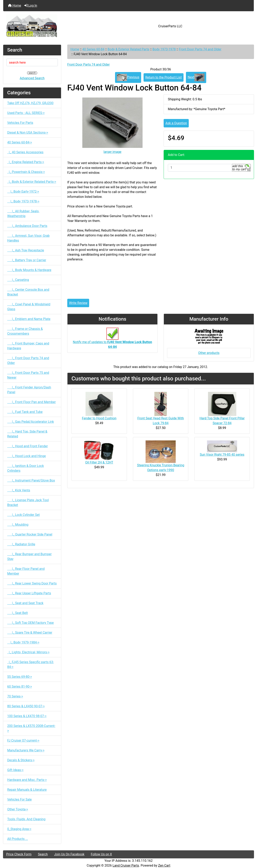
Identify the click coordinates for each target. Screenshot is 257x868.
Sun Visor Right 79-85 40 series (222, 455)
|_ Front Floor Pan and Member (32, 402)
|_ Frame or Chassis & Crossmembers (25, 331)
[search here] (32, 62)
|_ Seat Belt (17, 613)
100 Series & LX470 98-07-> (27, 716)
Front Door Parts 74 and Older (200, 49)
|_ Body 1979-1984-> (23, 642)
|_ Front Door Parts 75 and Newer (28, 375)
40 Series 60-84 (93, 49)
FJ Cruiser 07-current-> (23, 740)
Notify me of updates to (112, 340)
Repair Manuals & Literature (27, 790)
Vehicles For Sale (19, 799)
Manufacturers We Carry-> (26, 750)
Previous (128, 77)
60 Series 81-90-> (20, 687)
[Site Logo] (45, 26)
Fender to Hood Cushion (99, 418)
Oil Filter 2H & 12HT (99, 462)
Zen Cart (164, 865)
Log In (31, 6)
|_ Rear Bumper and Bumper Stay (29, 556)
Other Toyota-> (18, 809)
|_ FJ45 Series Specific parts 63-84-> (31, 664)
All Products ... (18, 839)
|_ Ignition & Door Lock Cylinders (25, 468)
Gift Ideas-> (15, 770)
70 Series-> (15, 696)
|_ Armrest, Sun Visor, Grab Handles (28, 238)
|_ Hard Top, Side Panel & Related (27, 434)
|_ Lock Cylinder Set (23, 515)
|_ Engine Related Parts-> (26, 162)
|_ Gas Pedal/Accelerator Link (31, 422)
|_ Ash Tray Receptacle (26, 250)
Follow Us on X (101, 854)
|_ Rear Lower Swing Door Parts (32, 583)
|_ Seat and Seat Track (25, 603)
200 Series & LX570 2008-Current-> (31, 728)
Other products (209, 353)
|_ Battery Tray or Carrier (27, 260)
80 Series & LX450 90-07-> (26, 706)
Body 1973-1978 (164, 49)
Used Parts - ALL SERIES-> (26, 113)
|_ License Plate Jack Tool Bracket (28, 503)
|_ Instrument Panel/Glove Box (31, 480)
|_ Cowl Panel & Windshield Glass (29, 307)
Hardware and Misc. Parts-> (27, 780)
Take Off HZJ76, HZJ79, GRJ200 (30, 103)
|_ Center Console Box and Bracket (28, 292)
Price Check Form (19, 854)
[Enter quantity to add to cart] (200, 168)
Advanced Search (32, 78)
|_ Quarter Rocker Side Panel (30, 534)
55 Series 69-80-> (20, 677)
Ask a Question (176, 123)
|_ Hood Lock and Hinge (27, 456)
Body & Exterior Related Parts (128, 49)
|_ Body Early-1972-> (23, 192)
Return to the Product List (164, 77)
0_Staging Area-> (19, 829)
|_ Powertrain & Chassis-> (26, 172)
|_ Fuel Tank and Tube (25, 412)
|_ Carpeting (18, 280)
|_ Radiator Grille (21, 544)
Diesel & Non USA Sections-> (28, 133)
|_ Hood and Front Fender (28, 446)
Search (43, 854)
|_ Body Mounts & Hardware (29, 270)
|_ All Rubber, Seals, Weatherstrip (23, 214)
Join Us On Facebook (69, 854)
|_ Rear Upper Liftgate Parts (29, 593)
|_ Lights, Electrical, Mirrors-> (28, 652)
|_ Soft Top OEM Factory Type (31, 623)
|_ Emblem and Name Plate (29, 319)
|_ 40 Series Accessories (25, 152)
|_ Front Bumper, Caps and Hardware (28, 346)
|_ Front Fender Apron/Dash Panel (29, 390)
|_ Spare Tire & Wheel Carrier (30, 633)
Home (15, 6)
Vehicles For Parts (20, 123)
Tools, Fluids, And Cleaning (26, 819)
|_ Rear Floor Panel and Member (26, 571)
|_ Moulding (18, 525)
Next (196, 77)
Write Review (78, 303)
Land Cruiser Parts (126, 865)
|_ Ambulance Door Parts (27, 226)
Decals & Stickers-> (21, 760)
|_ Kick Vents (19, 490)
